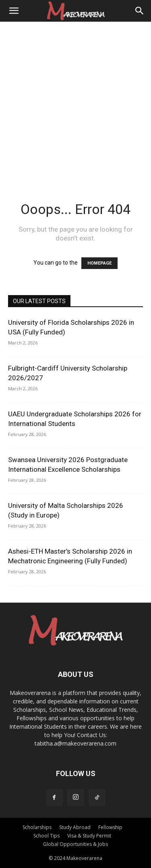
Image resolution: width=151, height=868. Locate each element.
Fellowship (110, 827)
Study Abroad (75, 827)
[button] (14, 11)
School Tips (47, 836)
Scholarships (37, 827)
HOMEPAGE (99, 263)
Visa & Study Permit (89, 836)
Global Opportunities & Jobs (75, 844)
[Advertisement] (75, 101)
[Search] (140, 11)
